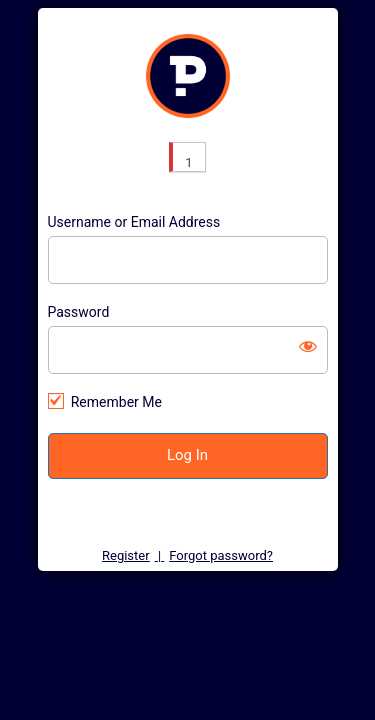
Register (126, 555)
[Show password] (308, 346)
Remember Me (116, 402)
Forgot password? (221, 555)
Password (79, 312)
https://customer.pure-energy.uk (188, 76)
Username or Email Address (134, 222)
